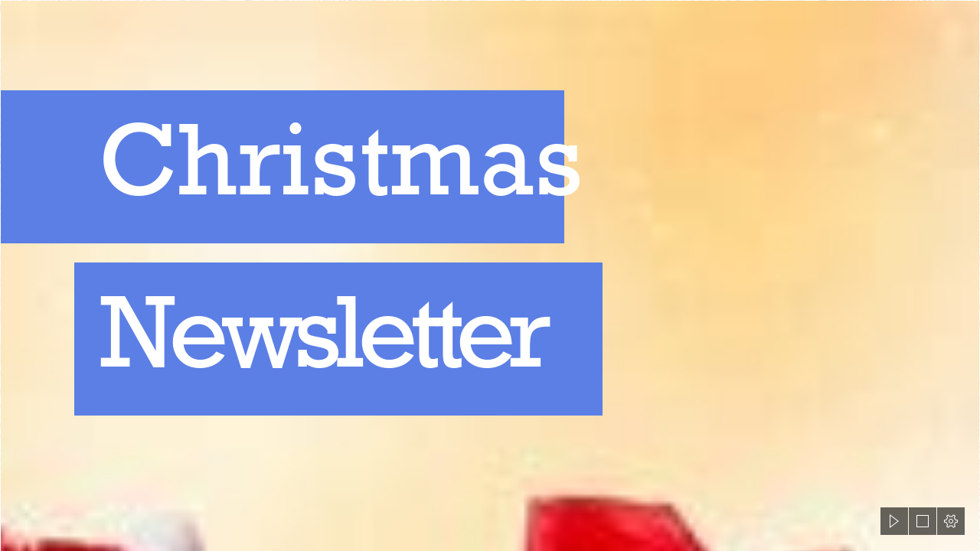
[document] (490, 275)
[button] (894, 521)
